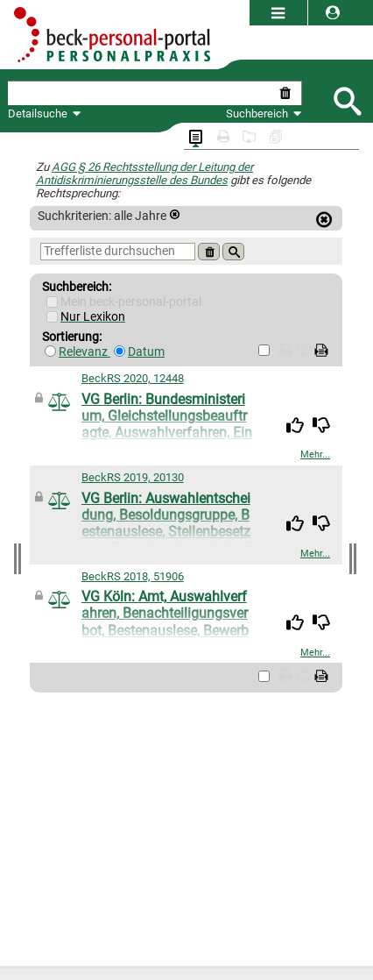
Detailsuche (38, 114)
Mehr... (315, 454)
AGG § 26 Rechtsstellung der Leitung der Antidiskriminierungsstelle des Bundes (144, 174)
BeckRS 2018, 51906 (133, 576)
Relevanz (84, 352)
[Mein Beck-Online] (52, 302)
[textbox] (142, 93)
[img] (295, 425)
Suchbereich (264, 114)
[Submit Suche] (347, 99)
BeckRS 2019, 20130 (133, 477)
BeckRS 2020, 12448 (133, 378)
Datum (146, 352)
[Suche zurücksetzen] (289, 93)
